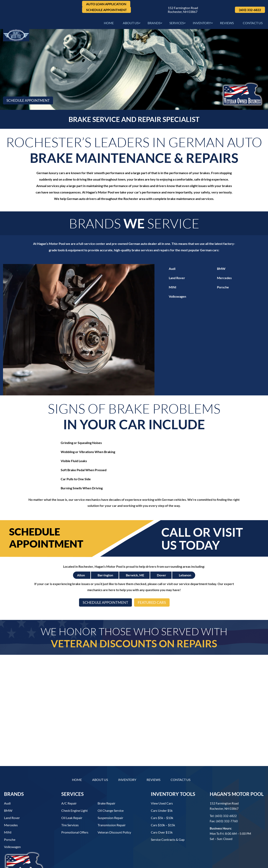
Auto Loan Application (106, 4)
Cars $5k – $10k (162, 791)
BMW (221, 270)
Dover (162, 549)
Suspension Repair (110, 791)
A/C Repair (69, 776)
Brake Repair (106, 776)
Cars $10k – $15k (163, 798)
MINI (173, 288)
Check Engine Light (75, 783)
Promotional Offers (75, 805)
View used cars (162, 776)
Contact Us (253, 24)
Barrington (105, 549)
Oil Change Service (111, 783)
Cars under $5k (162, 783)
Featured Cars (154, 577)
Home (109, 24)
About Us (131, 24)
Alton (81, 549)
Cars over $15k (162, 805)
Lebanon (185, 549)
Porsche (223, 288)
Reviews (227, 24)
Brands (154, 24)
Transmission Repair (112, 798)
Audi (172, 270)
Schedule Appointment (106, 10)
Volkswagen (177, 298)
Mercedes (224, 279)
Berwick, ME (135, 549)
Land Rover (177, 279)
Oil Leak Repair (72, 791)
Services (177, 24)
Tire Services (70, 798)
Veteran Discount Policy (114, 805)
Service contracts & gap (168, 812)
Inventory (202, 24)
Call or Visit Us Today (202, 512)
